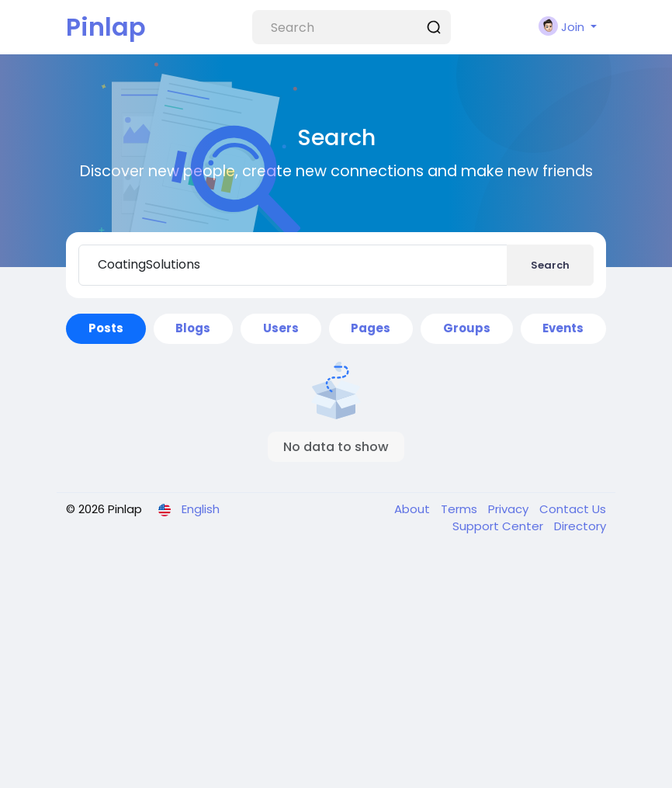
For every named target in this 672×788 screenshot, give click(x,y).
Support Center (499, 526)
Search (550, 265)
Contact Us (573, 509)
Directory (580, 526)
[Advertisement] (336, 672)
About (414, 509)
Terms (461, 509)
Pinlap (106, 27)
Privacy (510, 509)
